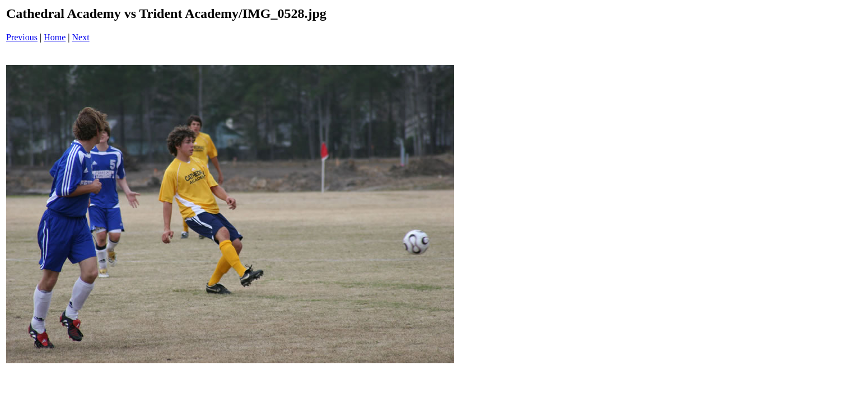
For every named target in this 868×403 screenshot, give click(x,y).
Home (55, 37)
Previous (22, 37)
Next (81, 37)
